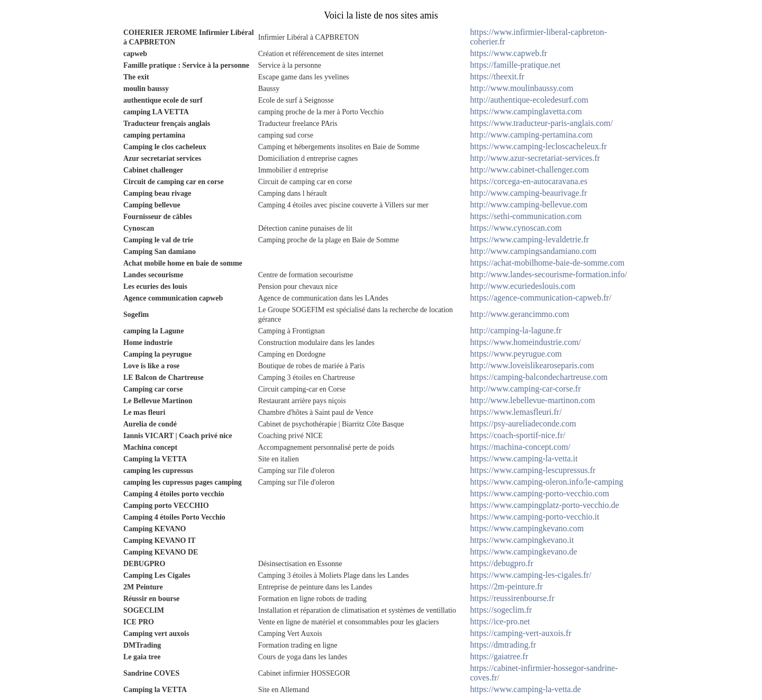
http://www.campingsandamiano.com (533, 251)
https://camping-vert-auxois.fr (521, 633)
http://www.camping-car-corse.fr (525, 389)
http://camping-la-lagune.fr (516, 330)
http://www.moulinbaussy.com (521, 88)
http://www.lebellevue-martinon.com (532, 400)
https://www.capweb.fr (509, 53)
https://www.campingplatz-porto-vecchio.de (545, 505)
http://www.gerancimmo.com (519, 314)
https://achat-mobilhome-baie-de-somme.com (547, 263)
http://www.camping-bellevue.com (529, 204)
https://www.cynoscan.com (516, 228)
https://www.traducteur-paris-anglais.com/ (541, 123)
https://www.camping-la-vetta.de (525, 689)
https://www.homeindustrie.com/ (525, 342)
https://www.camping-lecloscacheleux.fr (538, 146)
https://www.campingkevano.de (523, 552)
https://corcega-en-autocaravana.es (529, 181)
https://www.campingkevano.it (522, 540)
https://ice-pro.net (500, 621)
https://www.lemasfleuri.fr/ (516, 412)
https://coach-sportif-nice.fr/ (518, 435)
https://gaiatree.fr (499, 656)
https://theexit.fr (497, 76)
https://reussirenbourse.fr (512, 598)
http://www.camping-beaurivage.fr (528, 193)
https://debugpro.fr (502, 563)
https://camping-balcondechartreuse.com (539, 377)
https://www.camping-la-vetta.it (524, 458)
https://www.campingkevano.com (527, 528)
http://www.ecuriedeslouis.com (523, 286)
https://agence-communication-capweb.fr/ (541, 298)
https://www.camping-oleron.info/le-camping (547, 482)
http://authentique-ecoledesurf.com (529, 100)
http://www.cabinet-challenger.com (529, 170)
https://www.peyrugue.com (516, 354)
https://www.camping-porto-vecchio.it (534, 517)
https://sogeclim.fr (501, 610)
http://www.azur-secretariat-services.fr (535, 158)
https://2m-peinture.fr (506, 587)
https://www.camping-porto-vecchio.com (539, 493)
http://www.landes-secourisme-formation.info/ (548, 274)
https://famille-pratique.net (515, 65)
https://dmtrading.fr (503, 645)
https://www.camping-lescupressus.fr (533, 470)
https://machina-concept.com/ (520, 447)
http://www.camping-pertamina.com (531, 135)
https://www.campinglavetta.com (526, 111)
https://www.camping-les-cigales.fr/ (530, 575)
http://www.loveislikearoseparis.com (532, 365)
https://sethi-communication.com (526, 216)
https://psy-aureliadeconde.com (523, 424)
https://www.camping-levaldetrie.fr (529, 239)
